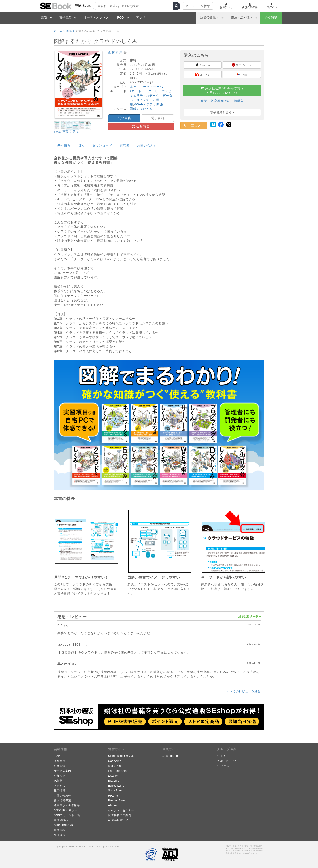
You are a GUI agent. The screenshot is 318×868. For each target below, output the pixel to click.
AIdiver (113, 805)
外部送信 (60, 835)
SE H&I (222, 756)
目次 (81, 145)
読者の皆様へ (210, 17)
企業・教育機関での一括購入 (222, 101)
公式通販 (271, 18)
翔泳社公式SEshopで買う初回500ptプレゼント (222, 90)
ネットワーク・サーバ (146, 87)
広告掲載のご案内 (120, 815)
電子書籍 (65, 17)
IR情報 (58, 781)
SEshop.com (171, 756)
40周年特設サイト (120, 820)
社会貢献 (60, 830)
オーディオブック (96, 17)
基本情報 (64, 145)
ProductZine (117, 800)
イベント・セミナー (121, 810)
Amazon (203, 65)
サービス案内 (62, 771)
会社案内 (60, 761)
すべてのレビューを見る (244, 691)
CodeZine (115, 761)
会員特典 (141, 126)
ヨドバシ (203, 74)
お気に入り (194, 126)
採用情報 (60, 791)
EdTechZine (116, 786)
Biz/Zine (114, 781)
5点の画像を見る (66, 132)
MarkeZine (115, 766)
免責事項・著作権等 (67, 805)
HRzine (113, 796)
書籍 (44, 17)
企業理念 (60, 766)
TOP (57, 756)
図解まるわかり (141, 109)
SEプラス (223, 766)
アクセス (60, 786)
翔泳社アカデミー (228, 761)
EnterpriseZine (118, 771)
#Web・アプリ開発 (148, 104)
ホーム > (60, 31)
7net (242, 74)
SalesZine (115, 791)
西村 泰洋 (115, 52)
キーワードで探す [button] (198, 6)
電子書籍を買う (222, 113)
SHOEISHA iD (63, 825)
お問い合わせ (147, 145)
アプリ (141, 17)
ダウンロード (102, 145)
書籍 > (70, 31)
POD (121, 17)
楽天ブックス (242, 65)
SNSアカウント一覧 (67, 815)
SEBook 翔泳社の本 (121, 756)
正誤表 (125, 145)
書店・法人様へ (242, 17)
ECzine (113, 776)
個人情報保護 (62, 800)
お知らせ (60, 776)
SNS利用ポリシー (66, 810)
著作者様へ (61, 820)
